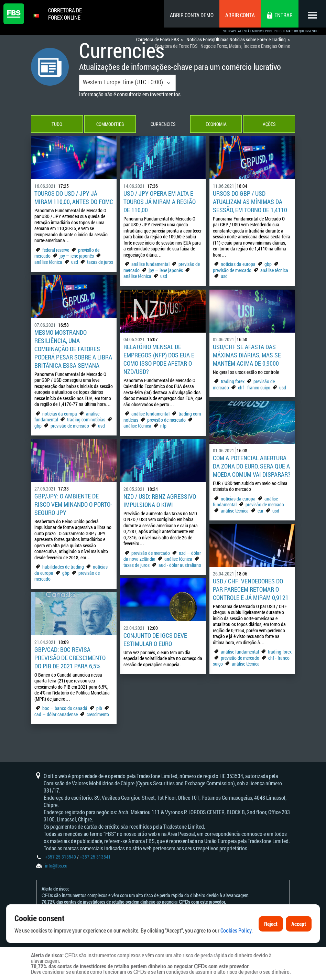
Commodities (110, 124)
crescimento (98, 714)
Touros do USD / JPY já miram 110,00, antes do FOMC (74, 197)
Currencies (163, 124)
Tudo (57, 124)
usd (75, 262)
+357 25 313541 (95, 857)
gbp (268, 264)
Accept (299, 940)
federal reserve (56, 250)
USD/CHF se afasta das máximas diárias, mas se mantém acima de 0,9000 (247, 355)
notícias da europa (238, 264)
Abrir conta (240, 15)
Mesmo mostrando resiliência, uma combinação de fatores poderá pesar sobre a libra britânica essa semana (73, 349)
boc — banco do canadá (65, 708)
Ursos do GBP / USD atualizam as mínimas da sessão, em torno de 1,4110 (250, 202)
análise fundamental (150, 264)
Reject (271, 940)
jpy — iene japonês (77, 256)
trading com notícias (86, 419)
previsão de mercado (232, 270)
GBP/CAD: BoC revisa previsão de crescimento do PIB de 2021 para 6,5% (70, 658)
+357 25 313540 (61, 857)
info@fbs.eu (56, 866)
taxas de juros (100, 262)
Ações (269, 124)
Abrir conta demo (192, 15)
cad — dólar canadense (56, 714)
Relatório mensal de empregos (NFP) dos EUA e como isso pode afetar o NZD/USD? (159, 359)
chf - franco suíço (254, 387)
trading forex (233, 381)
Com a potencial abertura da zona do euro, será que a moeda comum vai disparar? (252, 466)
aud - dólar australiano (180, 565)
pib (99, 708)
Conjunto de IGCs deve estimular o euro (155, 639)
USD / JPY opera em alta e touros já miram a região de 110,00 (160, 202)
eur (260, 511)
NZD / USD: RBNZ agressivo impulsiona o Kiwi (160, 500)
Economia (216, 124)
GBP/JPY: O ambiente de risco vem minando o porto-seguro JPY (73, 504)
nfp (163, 426)
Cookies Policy (236, 947)
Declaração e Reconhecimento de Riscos (131, 915)
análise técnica (48, 262)
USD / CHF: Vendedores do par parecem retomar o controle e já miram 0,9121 (251, 589)
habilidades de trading (64, 567)
